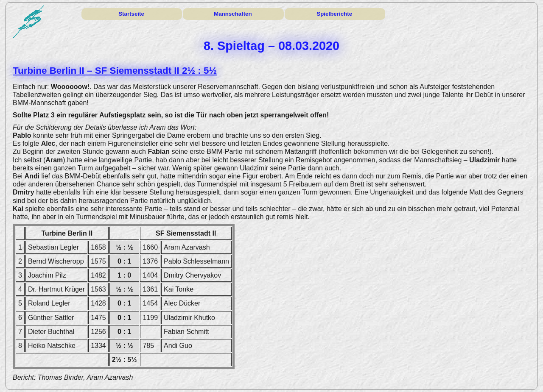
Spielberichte (334, 14)
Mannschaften (233, 14)
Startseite (131, 14)
